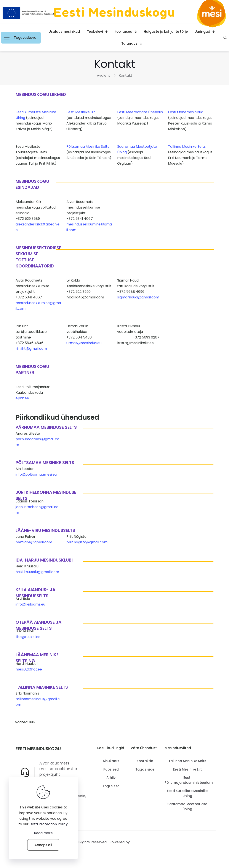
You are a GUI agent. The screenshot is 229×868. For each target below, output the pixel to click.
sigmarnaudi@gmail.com (138, 297)
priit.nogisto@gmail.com (87, 542)
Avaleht (103, 75)
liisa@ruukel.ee (28, 637)
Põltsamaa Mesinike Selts (88, 147)
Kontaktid (145, 761)
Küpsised (111, 769)
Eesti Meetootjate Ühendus (140, 112)
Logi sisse (111, 786)
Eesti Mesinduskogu (114, 12)
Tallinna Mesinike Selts (187, 147)
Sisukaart (111, 761)
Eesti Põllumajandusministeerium (187, 780)
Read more (43, 833)
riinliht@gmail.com (31, 349)
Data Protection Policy (49, 824)
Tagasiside (145, 769)
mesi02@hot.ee (29, 669)
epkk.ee (22, 398)
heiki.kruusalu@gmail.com (37, 572)
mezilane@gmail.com (34, 542)
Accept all (43, 845)
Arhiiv (111, 778)
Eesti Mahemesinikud (186, 112)
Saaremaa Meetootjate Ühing (187, 806)
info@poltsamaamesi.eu (36, 474)
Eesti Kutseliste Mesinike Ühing (187, 793)
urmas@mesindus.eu (84, 343)
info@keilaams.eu (30, 604)
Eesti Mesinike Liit (81, 112)
